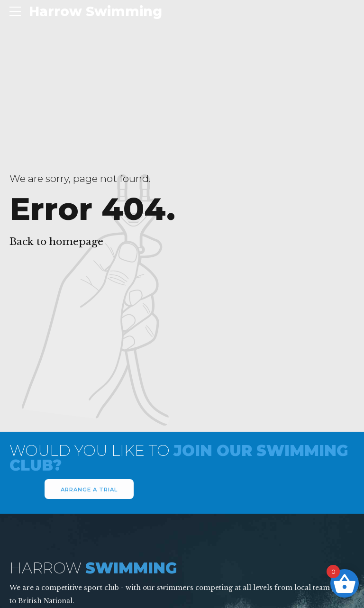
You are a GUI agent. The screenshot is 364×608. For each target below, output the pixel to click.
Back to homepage (56, 242)
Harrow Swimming (96, 11)
